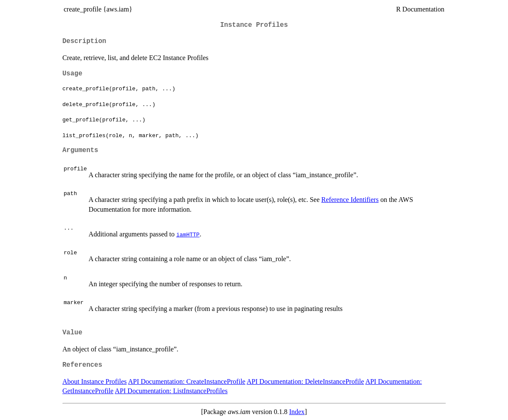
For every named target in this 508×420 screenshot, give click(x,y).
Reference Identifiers (350, 200)
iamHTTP (188, 234)
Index (297, 412)
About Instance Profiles (95, 381)
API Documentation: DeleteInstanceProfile (305, 381)
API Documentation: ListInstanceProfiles (171, 391)
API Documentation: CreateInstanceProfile (187, 381)
